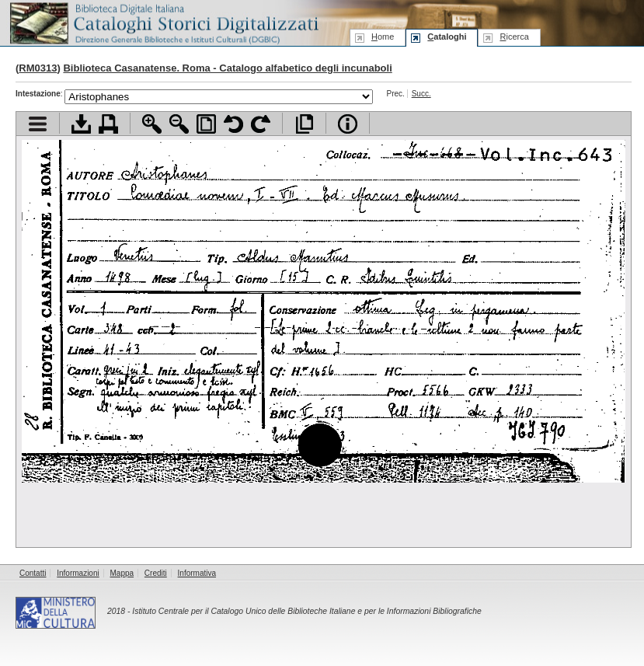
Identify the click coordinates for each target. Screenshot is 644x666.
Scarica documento (81, 124)
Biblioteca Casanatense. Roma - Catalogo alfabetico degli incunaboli (227, 68)
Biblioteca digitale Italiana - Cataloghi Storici (163, 22)
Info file (348, 124)
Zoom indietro (179, 124)
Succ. (421, 94)
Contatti (33, 573)
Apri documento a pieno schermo (304, 124)
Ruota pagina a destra (261, 124)
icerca (514, 37)
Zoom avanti (152, 124)
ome (383, 37)
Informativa (197, 573)
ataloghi (447, 37)
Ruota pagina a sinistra (233, 124)
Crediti (156, 573)
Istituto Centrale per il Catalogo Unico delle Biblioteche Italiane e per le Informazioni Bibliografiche (306, 611)
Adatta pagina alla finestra (206, 124)
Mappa (122, 573)
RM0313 (38, 68)
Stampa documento (108, 124)
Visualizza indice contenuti (38, 124)
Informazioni (78, 573)
